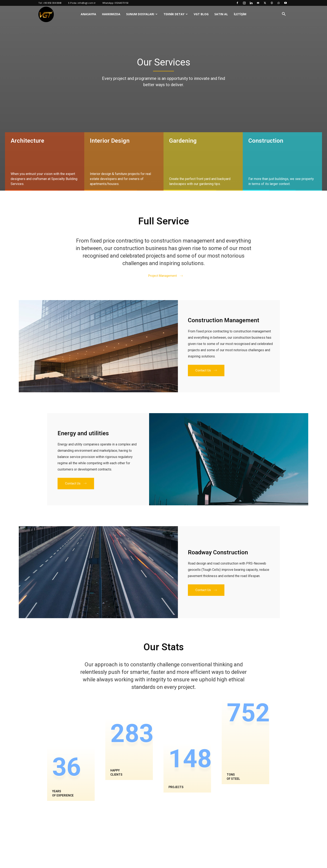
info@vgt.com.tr (87, 3)
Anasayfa (88, 14)
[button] (284, 14)
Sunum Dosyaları (140, 14)
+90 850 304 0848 (52, 3)
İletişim (240, 14)
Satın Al (221, 14)
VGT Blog (201, 14)
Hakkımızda (111, 14)
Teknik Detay (174, 14)
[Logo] (46, 14)
